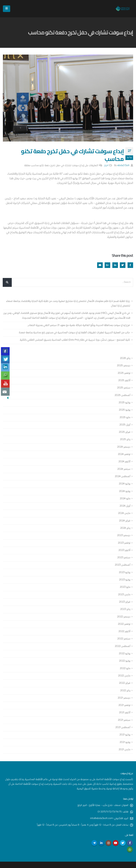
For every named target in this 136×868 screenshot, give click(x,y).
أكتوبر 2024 (124, 458)
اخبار (106, 166)
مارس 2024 (124, 509)
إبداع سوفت (121, 864)
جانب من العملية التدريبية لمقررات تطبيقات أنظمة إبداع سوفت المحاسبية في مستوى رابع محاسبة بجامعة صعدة (73, 332)
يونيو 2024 (125, 487)
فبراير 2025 (124, 430)
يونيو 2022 (124, 653)
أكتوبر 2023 (124, 545)
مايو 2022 (125, 660)
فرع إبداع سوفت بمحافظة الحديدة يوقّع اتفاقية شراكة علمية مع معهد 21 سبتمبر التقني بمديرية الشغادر (78, 325)
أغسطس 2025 (122, 394)
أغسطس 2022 (122, 639)
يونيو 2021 (125, 732)
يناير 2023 (125, 603)
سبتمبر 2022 (123, 631)
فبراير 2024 (125, 516)
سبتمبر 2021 (124, 711)
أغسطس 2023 (122, 559)
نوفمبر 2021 (124, 696)
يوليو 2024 (124, 480)
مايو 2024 (125, 494)
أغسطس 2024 (122, 473)
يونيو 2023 (124, 574)
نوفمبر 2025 (124, 372)
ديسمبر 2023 (123, 530)
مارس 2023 (124, 588)
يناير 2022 (125, 682)
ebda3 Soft (123, 166)
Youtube (116, 833)
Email (100, 265)
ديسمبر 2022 (123, 610)
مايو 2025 (125, 415)
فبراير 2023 (124, 595)
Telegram (94, 833)
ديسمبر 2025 (123, 365)
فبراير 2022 (124, 674)
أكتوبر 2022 (124, 624)
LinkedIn (115, 265)
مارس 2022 (124, 667)
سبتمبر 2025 (123, 386)
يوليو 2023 (124, 567)
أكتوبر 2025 (124, 379)
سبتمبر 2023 (123, 552)
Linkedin (101, 833)
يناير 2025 (125, 437)
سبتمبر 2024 (124, 466)
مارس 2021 (124, 739)
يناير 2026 (125, 358)
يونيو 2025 (124, 408)
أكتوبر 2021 (124, 703)
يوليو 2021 (125, 725)
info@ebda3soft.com (101, 808)
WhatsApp (130, 839)
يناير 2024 (125, 523)
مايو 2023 (125, 581)
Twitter (123, 265)
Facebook (130, 265)
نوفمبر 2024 (124, 451)
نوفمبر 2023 (124, 538)
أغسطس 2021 (123, 718)
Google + (107, 265)
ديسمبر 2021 (124, 689)
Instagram (108, 833)
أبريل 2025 (125, 422)
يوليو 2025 (124, 401)
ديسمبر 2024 (123, 444)
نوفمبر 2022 (124, 617)
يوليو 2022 (124, 646)
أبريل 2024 (125, 502)
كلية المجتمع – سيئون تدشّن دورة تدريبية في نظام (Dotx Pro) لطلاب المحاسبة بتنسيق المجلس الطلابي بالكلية (74, 339)
